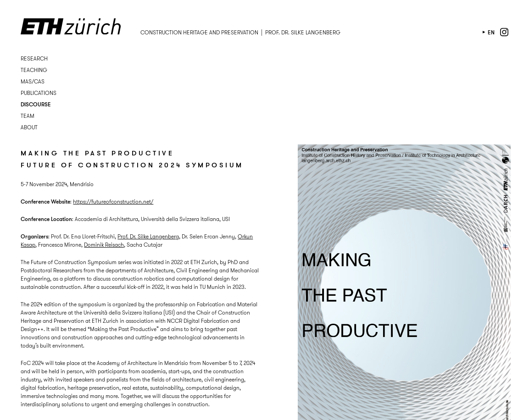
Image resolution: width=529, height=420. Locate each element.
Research (34, 58)
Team (28, 116)
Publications (39, 93)
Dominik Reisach (104, 245)
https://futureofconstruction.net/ (113, 202)
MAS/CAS (33, 81)
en (491, 32)
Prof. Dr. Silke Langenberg (148, 236)
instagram (504, 32)
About (29, 127)
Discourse (36, 104)
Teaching (34, 70)
